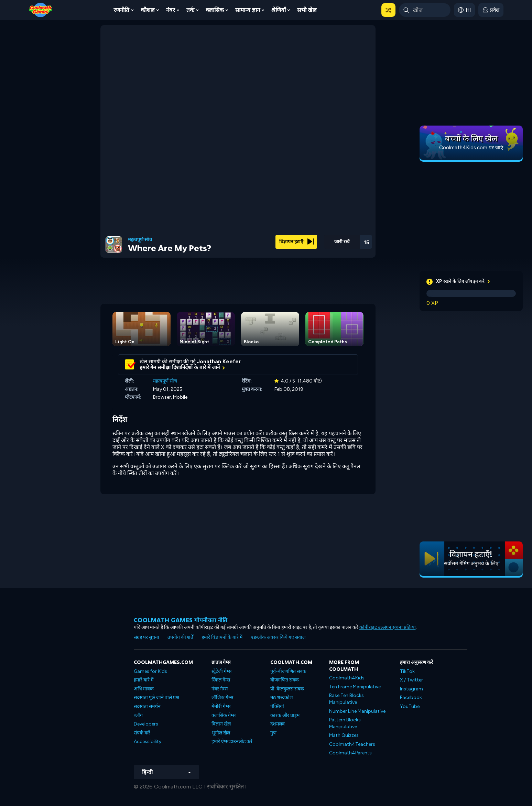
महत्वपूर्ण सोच (140, 240)
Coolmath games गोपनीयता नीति (181, 620)
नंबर (171, 10)
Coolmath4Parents (350, 753)
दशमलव (278, 724)
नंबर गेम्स (220, 689)
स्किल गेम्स (221, 680)
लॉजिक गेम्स (222, 697)
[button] (388, 10)
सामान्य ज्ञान (248, 10)
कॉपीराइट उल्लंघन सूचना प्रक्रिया (388, 627)
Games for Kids (150, 671)
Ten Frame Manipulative (355, 687)
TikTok (407, 671)
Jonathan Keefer (219, 362)
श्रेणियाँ (279, 10)
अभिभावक (144, 689)
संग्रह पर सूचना (146, 637)
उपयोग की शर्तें (180, 637)
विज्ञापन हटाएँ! (296, 242)
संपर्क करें (142, 733)
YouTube (410, 706)
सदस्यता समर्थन (147, 706)
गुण (273, 733)
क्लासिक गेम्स (224, 715)
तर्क (190, 10)
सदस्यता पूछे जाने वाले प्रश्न (156, 697)
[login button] (491, 10)
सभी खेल (307, 10)
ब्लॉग (138, 715)
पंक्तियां (277, 706)
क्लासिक (215, 10)
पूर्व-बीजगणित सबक (288, 671)
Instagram (411, 689)
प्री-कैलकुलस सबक (287, 689)
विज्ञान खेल (221, 724)
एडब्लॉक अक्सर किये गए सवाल (278, 637)
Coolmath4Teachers (352, 744)
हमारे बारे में (144, 680)
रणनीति (121, 10)
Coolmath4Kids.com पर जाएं (471, 148)
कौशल (148, 10)
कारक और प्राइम (285, 715)
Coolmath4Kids (347, 678)
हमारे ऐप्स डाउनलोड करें (232, 741)
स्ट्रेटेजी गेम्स (221, 671)
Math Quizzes (344, 735)
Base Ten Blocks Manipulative (346, 699)
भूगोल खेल (221, 733)
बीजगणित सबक (285, 680)
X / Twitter (411, 680)
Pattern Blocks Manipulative (345, 723)
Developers (146, 724)
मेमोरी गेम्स (221, 706)
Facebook (411, 697)
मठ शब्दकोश (282, 697)
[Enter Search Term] (425, 10)
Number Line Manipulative (357, 711)
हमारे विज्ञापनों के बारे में (222, 637)
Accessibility (148, 741)
